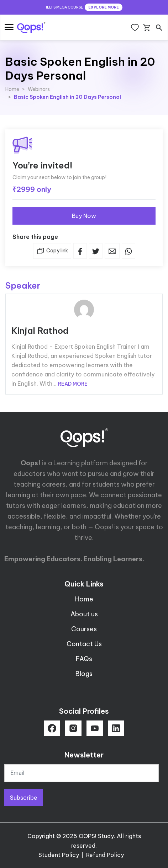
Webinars (39, 89)
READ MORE (73, 384)
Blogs (84, 674)
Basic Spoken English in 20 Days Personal (67, 97)
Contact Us (84, 644)
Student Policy (59, 855)
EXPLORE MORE (104, 7)
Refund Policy (105, 855)
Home (12, 89)
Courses (84, 629)
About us (84, 614)
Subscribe (24, 798)
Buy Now (84, 216)
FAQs (84, 659)
